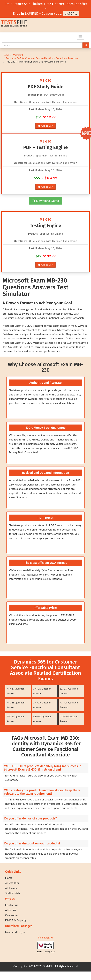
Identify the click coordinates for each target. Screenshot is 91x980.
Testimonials (12, 893)
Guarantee (11, 915)
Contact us (12, 905)
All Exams (11, 888)
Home (6, 55)
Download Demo (45, 201)
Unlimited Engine (15, 932)
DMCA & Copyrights (17, 920)
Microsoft (18, 55)
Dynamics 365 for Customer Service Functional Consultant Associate (42, 58)
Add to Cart (45, 126)
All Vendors (12, 883)
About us (10, 910)
